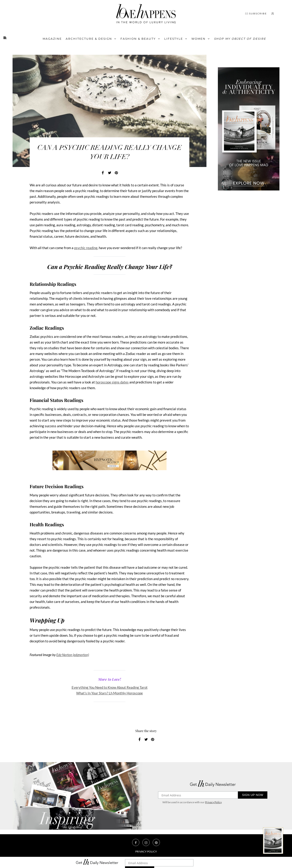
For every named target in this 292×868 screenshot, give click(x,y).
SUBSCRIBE (256, 14)
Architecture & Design (89, 39)
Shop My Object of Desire (240, 39)
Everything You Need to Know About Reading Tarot (110, 687)
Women (198, 39)
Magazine (52, 39)
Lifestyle (174, 39)
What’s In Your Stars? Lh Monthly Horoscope (109, 693)
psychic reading (86, 248)
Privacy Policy (213, 802)
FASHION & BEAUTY (138, 39)
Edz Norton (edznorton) (73, 655)
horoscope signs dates (112, 382)
